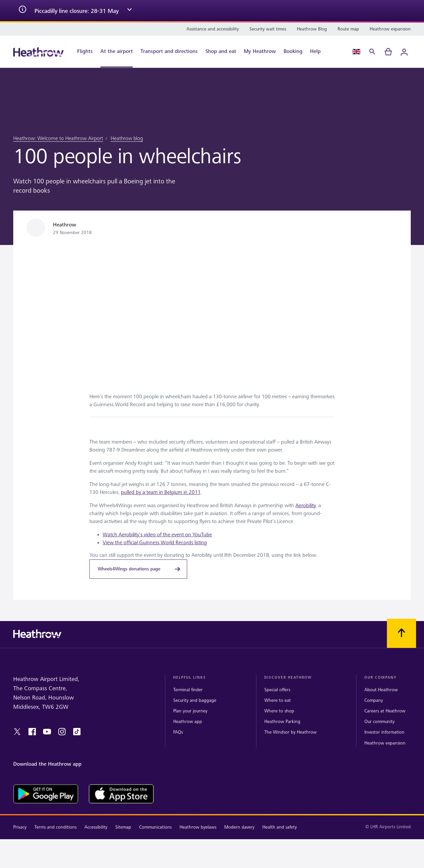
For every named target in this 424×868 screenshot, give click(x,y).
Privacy (20, 827)
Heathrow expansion (385, 743)
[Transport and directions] (169, 52)
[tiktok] (77, 732)
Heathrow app (188, 722)
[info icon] (23, 11)
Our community (379, 722)
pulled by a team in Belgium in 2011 (161, 492)
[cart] (388, 52)
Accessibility (96, 827)
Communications (155, 827)
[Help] (319, 52)
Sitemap (123, 827)
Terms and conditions (55, 827)
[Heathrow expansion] (390, 29)
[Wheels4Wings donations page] (138, 569)
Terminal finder (188, 690)
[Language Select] (356, 52)
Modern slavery (239, 827)
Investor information (384, 732)
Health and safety (280, 827)
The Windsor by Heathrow (291, 732)
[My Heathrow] (260, 52)
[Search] (372, 52)
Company (374, 700)
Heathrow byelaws (198, 827)
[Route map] (348, 29)
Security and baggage (195, 700)
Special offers (277, 690)
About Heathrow (381, 690)
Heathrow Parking (282, 722)
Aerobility (306, 506)
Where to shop (279, 711)
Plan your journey (190, 711)
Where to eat (278, 700)
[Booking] (293, 52)
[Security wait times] (268, 29)
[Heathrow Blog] (312, 29)
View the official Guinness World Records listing (155, 543)
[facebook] (32, 732)
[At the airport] (117, 52)
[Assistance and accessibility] (213, 29)
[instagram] (62, 732)
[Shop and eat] (221, 52)
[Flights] (81, 52)
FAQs (178, 732)
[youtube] (47, 732)
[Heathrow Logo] (38, 52)
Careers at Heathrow (385, 711)
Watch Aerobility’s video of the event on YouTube (157, 535)
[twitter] (17, 732)
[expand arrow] (130, 11)
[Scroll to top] (401, 633)
